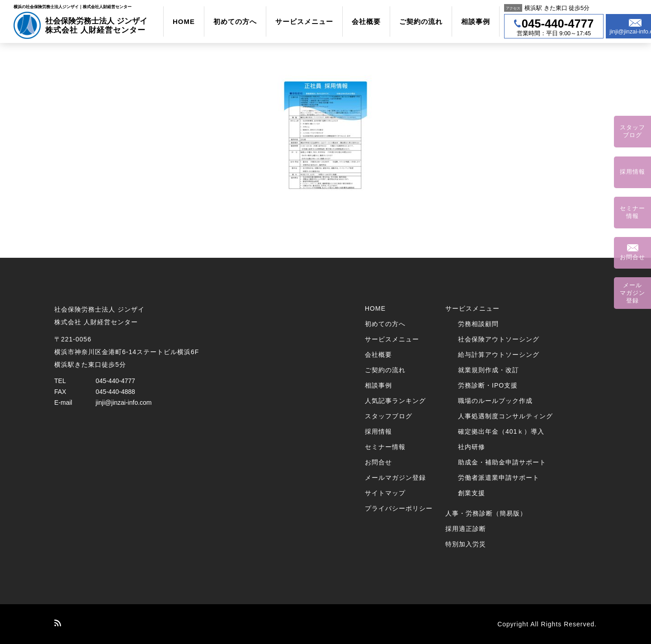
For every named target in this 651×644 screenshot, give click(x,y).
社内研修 (472, 447)
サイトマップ (385, 493)
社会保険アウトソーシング (499, 339)
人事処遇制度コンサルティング (505, 416)
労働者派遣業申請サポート (499, 478)
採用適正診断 (466, 529)
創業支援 (472, 493)
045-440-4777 (116, 381)
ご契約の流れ (421, 21)
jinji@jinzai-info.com (124, 402)
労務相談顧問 (478, 324)
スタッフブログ (389, 416)
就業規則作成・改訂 (488, 370)
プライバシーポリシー (399, 508)
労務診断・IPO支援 (488, 385)
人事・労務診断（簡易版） (486, 513)
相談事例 (476, 21)
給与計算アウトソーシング (499, 355)
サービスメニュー (304, 21)
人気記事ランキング (395, 401)
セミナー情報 (385, 447)
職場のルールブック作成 (495, 401)
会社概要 (366, 21)
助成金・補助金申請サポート (502, 462)
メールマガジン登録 (395, 478)
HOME (184, 21)
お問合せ (378, 462)
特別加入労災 (466, 544)
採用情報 (378, 431)
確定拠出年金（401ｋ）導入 (501, 431)
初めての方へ (235, 21)
